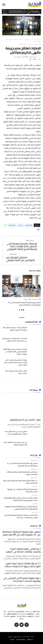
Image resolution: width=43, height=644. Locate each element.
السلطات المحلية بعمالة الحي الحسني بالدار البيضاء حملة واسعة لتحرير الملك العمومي (21, 245)
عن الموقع (30, 639)
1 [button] (23, 310)
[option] (21, 290)
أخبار (34, 39)
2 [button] (22, 310)
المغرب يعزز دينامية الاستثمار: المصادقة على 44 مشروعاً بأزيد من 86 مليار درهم (24, 304)
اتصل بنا (12, 639)
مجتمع (31, 44)
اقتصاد (6, 295)
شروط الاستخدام (21, 639)
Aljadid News (33, 57)
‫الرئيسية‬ (39, 39)
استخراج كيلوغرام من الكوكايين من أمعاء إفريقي (21, 257)
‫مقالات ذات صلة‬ (35, 271)
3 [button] (20, 310)
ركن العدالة (27, 39)
